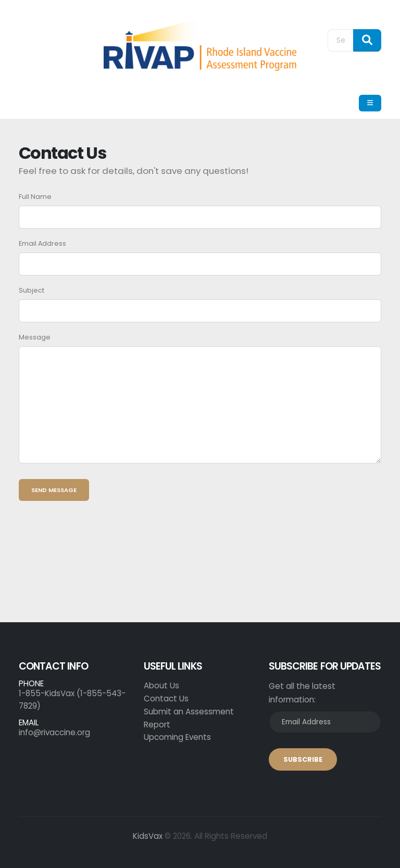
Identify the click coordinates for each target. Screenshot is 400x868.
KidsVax (148, 836)
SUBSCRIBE (303, 759)
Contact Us (166, 699)
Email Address (42, 243)
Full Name (35, 197)
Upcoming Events (177, 737)
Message (35, 337)
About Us (161, 685)
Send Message (54, 490)
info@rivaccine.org (54, 732)
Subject (32, 290)
